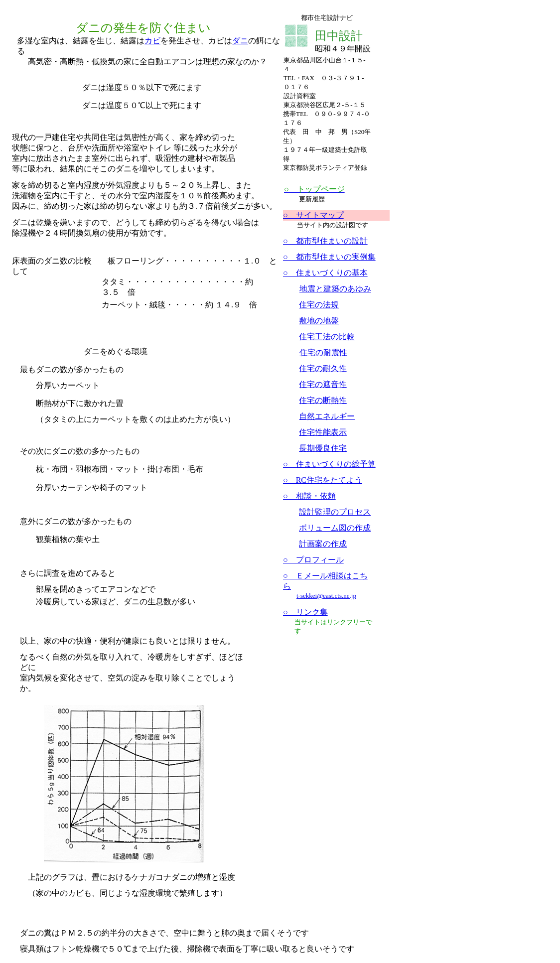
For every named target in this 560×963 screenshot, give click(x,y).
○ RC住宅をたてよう (323, 480)
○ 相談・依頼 (309, 496)
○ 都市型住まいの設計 (325, 241)
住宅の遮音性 (323, 384)
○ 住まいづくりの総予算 (329, 464)
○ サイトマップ (313, 215)
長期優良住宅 (323, 448)
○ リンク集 (305, 612)
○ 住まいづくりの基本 (325, 273)
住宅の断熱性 (323, 400)
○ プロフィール (313, 560)
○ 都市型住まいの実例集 (329, 257)
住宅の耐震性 (323, 352)
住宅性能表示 (323, 432)
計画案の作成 (323, 544)
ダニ (240, 41)
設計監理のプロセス (335, 512)
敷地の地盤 (319, 321)
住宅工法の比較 (327, 337)
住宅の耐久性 (323, 368)
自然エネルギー (327, 416)
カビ (152, 41)
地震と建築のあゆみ (335, 289)
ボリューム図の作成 (335, 528)
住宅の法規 (319, 305)
